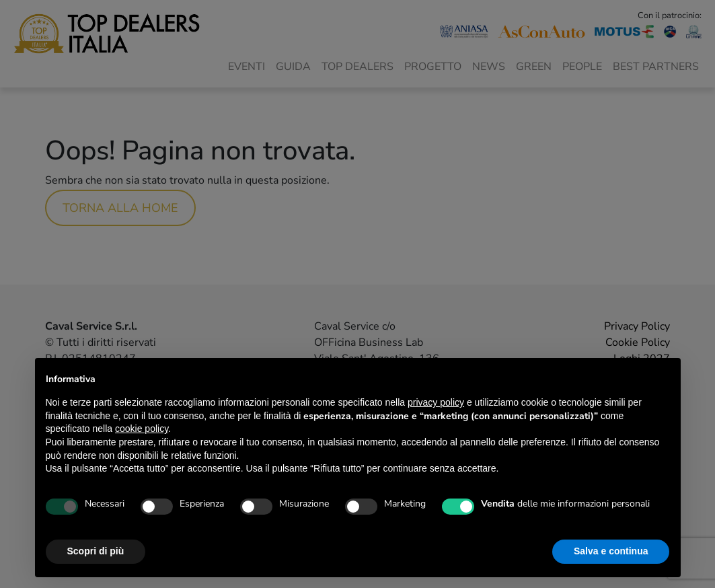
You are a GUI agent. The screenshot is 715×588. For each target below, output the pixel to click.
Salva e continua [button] (611, 551)
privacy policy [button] (436, 402)
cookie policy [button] (142, 429)
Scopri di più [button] (96, 551)
